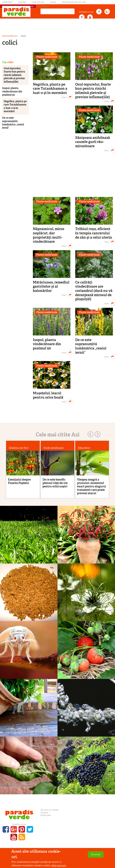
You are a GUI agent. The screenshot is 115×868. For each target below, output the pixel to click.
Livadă (22, 2)
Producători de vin (74, 2)
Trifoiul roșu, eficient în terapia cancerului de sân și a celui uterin (94, 233)
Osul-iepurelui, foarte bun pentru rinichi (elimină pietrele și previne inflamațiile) (93, 91)
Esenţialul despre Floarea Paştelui (19, 481)
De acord (96, 855)
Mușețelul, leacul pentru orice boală (48, 395)
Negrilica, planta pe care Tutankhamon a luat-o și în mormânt (50, 89)
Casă (53, 2)
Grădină (7, 2)
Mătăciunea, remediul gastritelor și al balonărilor (51, 286)
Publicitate (46, 815)
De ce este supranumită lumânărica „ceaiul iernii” (91, 346)
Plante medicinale (47, 57)
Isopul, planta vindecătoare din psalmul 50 (47, 344)
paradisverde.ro (10, 36)
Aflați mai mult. (59, 866)
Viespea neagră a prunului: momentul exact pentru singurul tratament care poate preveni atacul (91, 486)
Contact (44, 813)
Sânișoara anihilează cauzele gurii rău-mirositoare (93, 142)
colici (23, 36)
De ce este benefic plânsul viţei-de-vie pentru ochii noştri (55, 483)
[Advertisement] (57, 26)
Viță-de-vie (38, 2)
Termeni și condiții (49, 810)
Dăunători (84, 448)
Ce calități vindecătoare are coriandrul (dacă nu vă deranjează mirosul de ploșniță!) (94, 291)
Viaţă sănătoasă (53, 448)
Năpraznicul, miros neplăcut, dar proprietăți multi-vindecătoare (49, 235)
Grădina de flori (19, 448)
